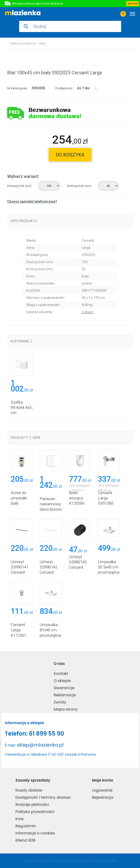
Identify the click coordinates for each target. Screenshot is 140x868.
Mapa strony (66, 709)
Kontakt (61, 674)
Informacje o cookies (35, 833)
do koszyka (70, 155)
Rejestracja (103, 797)
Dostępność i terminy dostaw (43, 797)
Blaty (43, 43)
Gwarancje (64, 688)
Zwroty (60, 702)
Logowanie (102, 790)
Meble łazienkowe (24, 43)
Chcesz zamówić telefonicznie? (32, 201)
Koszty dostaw (29, 790)
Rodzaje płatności (32, 805)
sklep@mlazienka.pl (40, 745)
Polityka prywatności (35, 812)
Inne (19, 819)
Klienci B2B (25, 840)
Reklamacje (65, 695)
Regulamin (26, 826)
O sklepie (62, 681)
